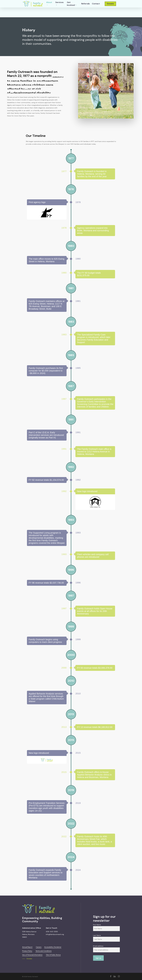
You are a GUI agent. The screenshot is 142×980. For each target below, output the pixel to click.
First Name (97, 925)
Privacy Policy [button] (27, 951)
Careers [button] (39, 947)
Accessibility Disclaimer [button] (53, 947)
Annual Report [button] (27, 947)
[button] (27, 959)
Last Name (97, 935)
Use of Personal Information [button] (32, 955)
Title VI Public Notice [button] (53, 955)
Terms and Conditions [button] (44, 951)
